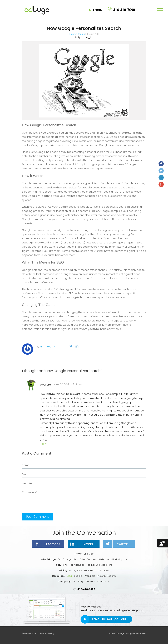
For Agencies (77, 565)
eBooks (78, 576)
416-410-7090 (86, 589)
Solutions (62, 565)
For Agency (76, 570)
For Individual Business (97, 570)
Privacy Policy (47, 633)
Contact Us (103, 581)
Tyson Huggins (86, 37)
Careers (90, 581)
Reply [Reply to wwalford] (43, 444)
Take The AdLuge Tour (109, 619)
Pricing (63, 570)
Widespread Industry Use (113, 559)
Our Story (78, 581)
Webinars (90, 576)
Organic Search (77, 34)
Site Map (89, 554)
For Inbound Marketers (99, 565)
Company (65, 581)
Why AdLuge (48, 559)
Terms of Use (31, 633)
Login (98, 10)
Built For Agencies (68, 559)
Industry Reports (107, 576)
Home (78, 554)
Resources (58, 576)
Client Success (88, 559)
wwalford (45, 385)
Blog (69, 576)
